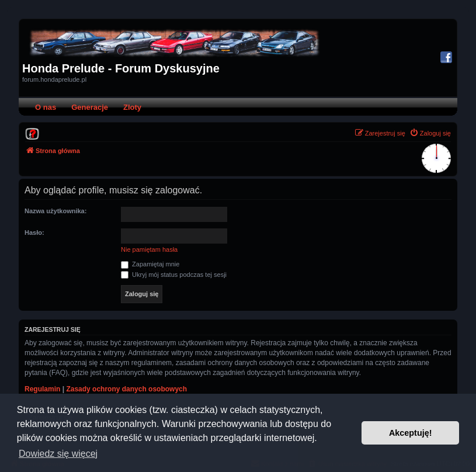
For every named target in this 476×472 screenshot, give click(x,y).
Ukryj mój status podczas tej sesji (174, 275)
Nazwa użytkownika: (55, 211)
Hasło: (34, 232)
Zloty (132, 107)
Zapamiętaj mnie (150, 264)
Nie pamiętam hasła (149, 249)
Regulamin (42, 389)
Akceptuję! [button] (411, 433)
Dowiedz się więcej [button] (58, 454)
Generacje (90, 107)
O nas (46, 107)
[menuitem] (32, 133)
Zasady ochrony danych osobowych (126, 389)
